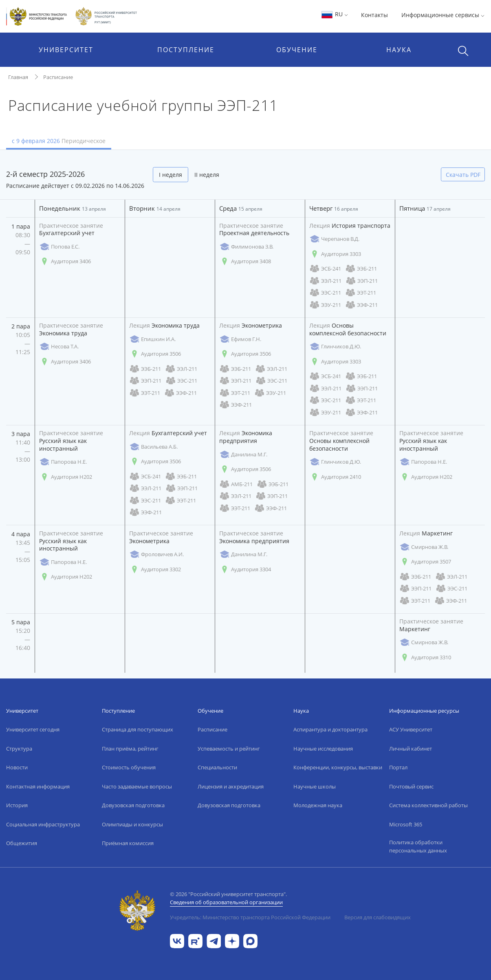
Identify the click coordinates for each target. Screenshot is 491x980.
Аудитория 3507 (425, 562)
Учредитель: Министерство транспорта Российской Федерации (250, 917)
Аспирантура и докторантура (330, 729)
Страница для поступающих (138, 729)
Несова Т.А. (59, 347)
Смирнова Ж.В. (424, 547)
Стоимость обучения (129, 767)
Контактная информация (38, 786)
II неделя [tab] (207, 175)
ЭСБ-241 (325, 269)
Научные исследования (323, 749)
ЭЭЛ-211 (325, 281)
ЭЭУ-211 (325, 305)
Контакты (374, 15)
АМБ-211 (236, 484)
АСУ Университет (411, 729)
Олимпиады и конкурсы (132, 824)
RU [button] (334, 14)
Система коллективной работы (428, 805)
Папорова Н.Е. (63, 462)
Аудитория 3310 (425, 657)
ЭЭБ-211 (361, 269)
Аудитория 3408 (245, 261)
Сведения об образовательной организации (226, 902)
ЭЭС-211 (325, 293)
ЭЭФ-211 (361, 305)
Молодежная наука (318, 805)
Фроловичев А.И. (156, 554)
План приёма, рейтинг (130, 749)
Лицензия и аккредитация (231, 786)
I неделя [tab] (171, 175)
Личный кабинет (411, 749)
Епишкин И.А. (152, 339)
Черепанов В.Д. (334, 239)
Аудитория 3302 (155, 569)
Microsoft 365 (406, 824)
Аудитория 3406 (65, 261)
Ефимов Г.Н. (240, 339)
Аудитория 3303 (335, 254)
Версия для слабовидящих (378, 917)
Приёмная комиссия (128, 843)
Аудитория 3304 (245, 569)
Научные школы (315, 786)
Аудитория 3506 (155, 354)
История (17, 805)
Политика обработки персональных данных (418, 846)
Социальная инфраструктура (43, 824)
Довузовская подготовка (133, 805)
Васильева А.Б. (153, 447)
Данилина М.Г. (243, 455)
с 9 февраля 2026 (59, 141)
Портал (398, 767)
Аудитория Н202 (66, 477)
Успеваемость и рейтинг (229, 749)
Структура (19, 749)
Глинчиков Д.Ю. (335, 347)
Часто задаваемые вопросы (137, 786)
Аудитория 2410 (335, 477)
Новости (17, 767)
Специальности (217, 767)
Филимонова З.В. (246, 247)
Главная (18, 77)
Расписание (58, 77)
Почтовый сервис (411, 786)
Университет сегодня (33, 729)
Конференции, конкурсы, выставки (338, 767)
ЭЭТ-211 (361, 293)
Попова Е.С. (59, 247)
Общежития (22, 843)
